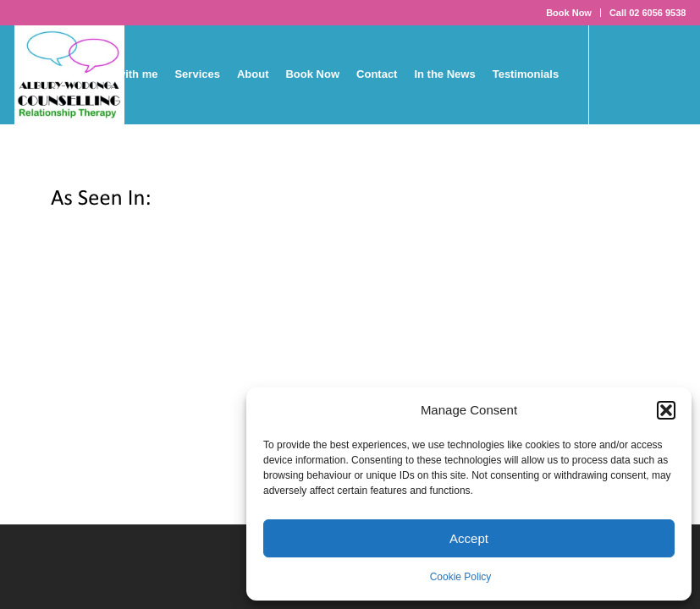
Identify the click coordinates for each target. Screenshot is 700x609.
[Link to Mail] (121, 173)
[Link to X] (45, 173)
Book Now (569, 13)
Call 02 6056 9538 (648, 13)
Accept (469, 538)
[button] (666, 410)
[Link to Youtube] (70, 173)
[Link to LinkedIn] (96, 173)
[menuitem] (569, 13)
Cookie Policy (461, 577)
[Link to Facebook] (19, 173)
